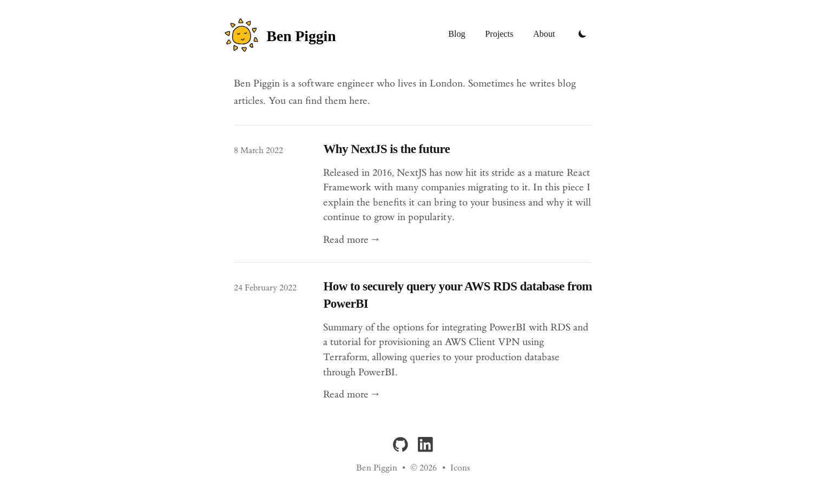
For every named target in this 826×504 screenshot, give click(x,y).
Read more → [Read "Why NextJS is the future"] (351, 240)
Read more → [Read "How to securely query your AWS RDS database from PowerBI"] (351, 394)
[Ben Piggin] (285, 34)
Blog (457, 34)
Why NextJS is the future (386, 149)
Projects (499, 34)
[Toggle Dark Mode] (582, 34)
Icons (460, 468)
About (544, 34)
